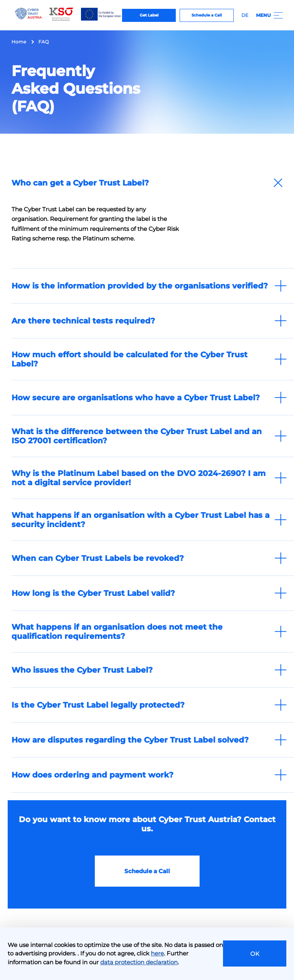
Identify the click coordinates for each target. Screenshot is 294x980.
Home (19, 42)
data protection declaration (139, 962)
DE (245, 15)
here (157, 953)
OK (255, 954)
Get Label (149, 15)
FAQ (44, 42)
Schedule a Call (207, 15)
